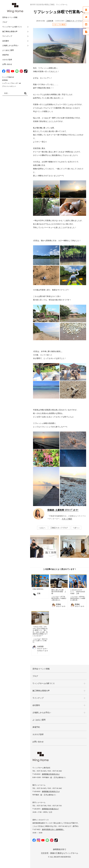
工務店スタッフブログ (74, 21)
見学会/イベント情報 (10, 17)
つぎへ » (76, 528)
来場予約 (6, 55)
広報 (39, 593)
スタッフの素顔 (59, 25)
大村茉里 (40, 647)
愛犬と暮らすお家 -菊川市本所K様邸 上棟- (59, 592)
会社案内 (6, 41)
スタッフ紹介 (67, 519)
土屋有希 (50, 21)
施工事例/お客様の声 (10, 32)
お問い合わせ (7, 64)
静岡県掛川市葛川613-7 (50, 809)
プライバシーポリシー (9, 86)
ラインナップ (7, 36)
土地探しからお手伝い (10, 46)
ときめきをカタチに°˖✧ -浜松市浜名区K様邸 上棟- (78, 592)
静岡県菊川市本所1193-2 (51, 774)
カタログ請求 (7, 60)
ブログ (5, 22)
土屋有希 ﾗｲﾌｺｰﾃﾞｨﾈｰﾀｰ (63, 510)
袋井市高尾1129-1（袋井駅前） (53, 830)
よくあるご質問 (8, 50)
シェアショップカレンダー (10, 83)
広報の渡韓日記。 (39, 589)
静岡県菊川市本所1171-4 (51, 792)
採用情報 (5, 80)
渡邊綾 (58, 604)
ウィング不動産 (7, 77)
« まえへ (42, 528)
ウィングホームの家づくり (12, 27)
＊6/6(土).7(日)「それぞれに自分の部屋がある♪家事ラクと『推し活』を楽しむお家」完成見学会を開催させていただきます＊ (40, 631)
